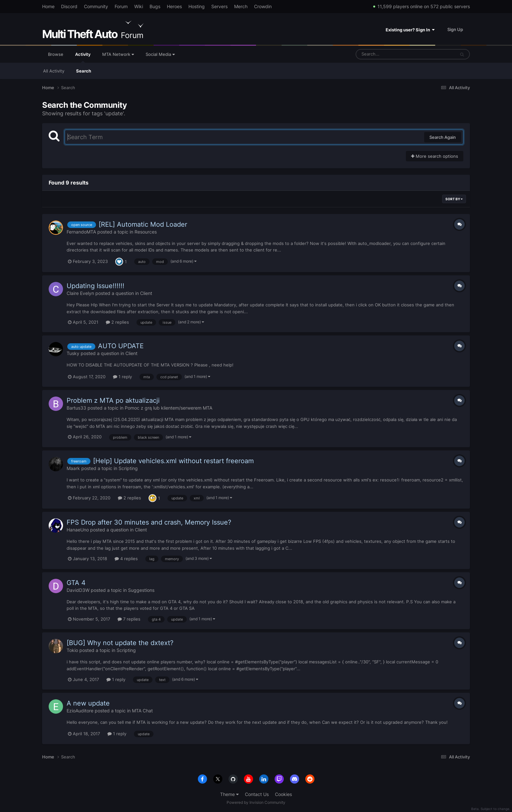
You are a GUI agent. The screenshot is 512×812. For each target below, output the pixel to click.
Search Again (443, 137)
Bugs (155, 6)
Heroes (174, 6)
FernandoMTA (81, 232)
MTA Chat (142, 711)
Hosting (197, 6)
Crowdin (263, 6)
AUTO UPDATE (121, 346)
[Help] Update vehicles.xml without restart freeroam (173, 461)
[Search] (388, 54)
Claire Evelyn (80, 293)
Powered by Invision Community (256, 802)
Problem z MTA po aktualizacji (113, 400)
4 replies (126, 559)
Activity (83, 57)
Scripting (128, 468)
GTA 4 (76, 583)
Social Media (160, 54)
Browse (56, 54)
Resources (146, 232)
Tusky (73, 353)
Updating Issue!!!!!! (96, 286)
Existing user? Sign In (410, 30)
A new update (88, 703)
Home (48, 6)
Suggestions (141, 590)
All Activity (54, 71)
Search (84, 71)
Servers (219, 6)
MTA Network (118, 54)
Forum (121, 6)
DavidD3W (78, 590)
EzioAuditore (80, 711)
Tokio (72, 650)
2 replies (117, 322)
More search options (435, 156)
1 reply (122, 377)
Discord (69, 6)
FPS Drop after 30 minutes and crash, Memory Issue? (149, 522)
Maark (73, 468)
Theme (229, 794)
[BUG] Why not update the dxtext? (120, 643)
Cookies (283, 794)
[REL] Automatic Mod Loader (143, 224)
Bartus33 (76, 408)
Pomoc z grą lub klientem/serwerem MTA (168, 408)
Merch (241, 6)
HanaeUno (78, 530)
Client (146, 293)
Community (96, 6)
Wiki (139, 6)
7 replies (129, 619)
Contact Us (257, 794)
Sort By (454, 199)
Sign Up (455, 29)
